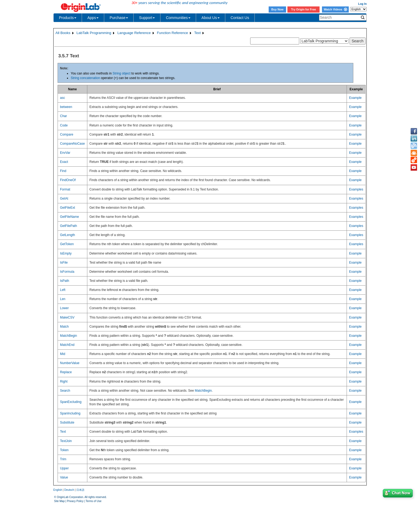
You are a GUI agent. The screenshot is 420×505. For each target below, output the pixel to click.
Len (63, 299)
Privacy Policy (75, 501)
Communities (178, 18)
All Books (63, 33)
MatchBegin (68, 336)
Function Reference (172, 33)
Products (68, 18)
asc (63, 98)
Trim (63, 459)
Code (64, 125)
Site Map (59, 501)
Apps (93, 18)
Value (64, 477)
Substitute (67, 422)
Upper (64, 468)
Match (64, 327)
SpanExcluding (71, 402)
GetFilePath (68, 226)
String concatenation (85, 78)
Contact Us (240, 18)
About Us (211, 18)
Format (65, 189)
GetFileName (70, 217)
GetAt (64, 199)
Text (197, 33)
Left (63, 290)
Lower (64, 308)
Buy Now (277, 9)
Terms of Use (94, 501)
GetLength (67, 235)
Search (65, 391)
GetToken (67, 244)
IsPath (65, 281)
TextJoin (66, 441)
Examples (356, 189)
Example (355, 98)
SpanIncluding (70, 413)
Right (64, 381)
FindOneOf (68, 180)
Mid (63, 354)
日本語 (80, 490)
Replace (66, 372)
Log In (362, 4)
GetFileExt (67, 208)
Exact (64, 162)
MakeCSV (67, 317)
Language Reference (134, 33)
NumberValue (70, 363)
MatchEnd (67, 345)
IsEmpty (66, 253)
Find (63, 171)
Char (63, 116)
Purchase (119, 18)
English (58, 490)
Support (147, 18)
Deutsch (69, 490)
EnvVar (65, 153)
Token (64, 450)
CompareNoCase (72, 144)
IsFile (64, 263)
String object (121, 73)
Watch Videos (335, 9)
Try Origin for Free (304, 9)
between (66, 107)
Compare (67, 134)
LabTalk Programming (94, 33)
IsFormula (67, 272)
